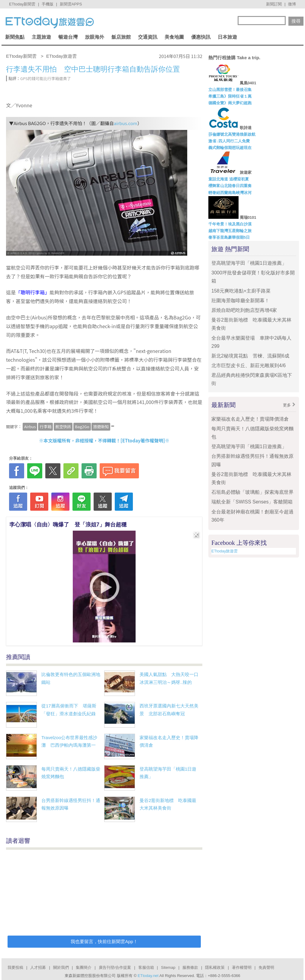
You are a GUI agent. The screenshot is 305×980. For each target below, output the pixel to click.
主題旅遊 (41, 37)
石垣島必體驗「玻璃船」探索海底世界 (252, 492)
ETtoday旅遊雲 (225, 551)
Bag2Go (82, 427)
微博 (292, 4)
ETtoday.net (148, 976)
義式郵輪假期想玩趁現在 (230, 148)
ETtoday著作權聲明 (143, 440)
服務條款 (190, 967)
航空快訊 (63, 427)
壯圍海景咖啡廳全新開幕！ (240, 301)
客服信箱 (146, 967)
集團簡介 (84, 967)
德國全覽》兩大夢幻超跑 (230, 103)
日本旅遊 (227, 37)
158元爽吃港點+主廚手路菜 (241, 291)
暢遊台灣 (68, 37)
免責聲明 (266, 967)
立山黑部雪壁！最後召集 (230, 90)
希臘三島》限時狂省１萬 (230, 96)
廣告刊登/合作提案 (115, 967)
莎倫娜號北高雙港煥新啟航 (232, 134)
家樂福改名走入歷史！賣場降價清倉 (250, 419)
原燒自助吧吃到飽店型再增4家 (244, 310)
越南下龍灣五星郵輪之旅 (230, 231)
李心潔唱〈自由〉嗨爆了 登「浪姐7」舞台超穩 (68, 525)
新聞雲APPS (71, 4)
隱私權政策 (215, 967)
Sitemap (168, 967)
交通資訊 (148, 37)
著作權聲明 (242, 967)
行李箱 (45, 427)
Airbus (30, 427)
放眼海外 (95, 37)
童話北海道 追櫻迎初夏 (229, 179)
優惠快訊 (201, 37)
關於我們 (61, 967)
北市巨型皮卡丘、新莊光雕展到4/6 (249, 365)
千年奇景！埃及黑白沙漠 (230, 224)
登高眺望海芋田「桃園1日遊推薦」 (251, 263)
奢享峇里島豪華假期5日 (229, 237)
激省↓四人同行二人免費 (229, 141)
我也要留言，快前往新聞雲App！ (104, 941)
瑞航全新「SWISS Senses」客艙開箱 (252, 502)
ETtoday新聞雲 (22, 4)
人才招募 (38, 967)
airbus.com (126, 123)
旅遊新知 (101, 427)
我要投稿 (15, 967)
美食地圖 (174, 37)
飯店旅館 (121, 37)
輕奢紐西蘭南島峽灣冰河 (230, 193)
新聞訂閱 (274, 4)
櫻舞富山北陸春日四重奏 (230, 186)
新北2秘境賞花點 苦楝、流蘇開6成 (250, 356)
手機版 (48, 4)
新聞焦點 (15, 37)
